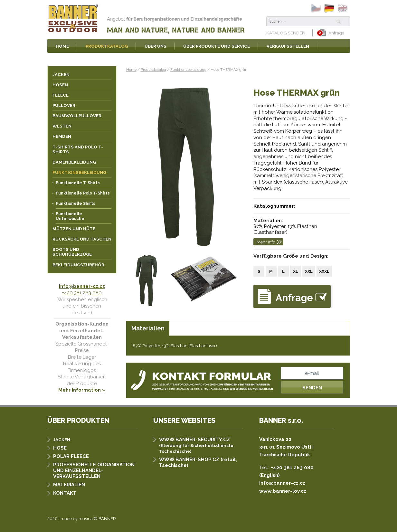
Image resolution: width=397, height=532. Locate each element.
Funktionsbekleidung (188, 70)
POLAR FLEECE (71, 456)
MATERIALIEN (69, 485)
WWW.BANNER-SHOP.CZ (189, 460)
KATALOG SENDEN (286, 33)
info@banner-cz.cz (82, 286)
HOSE (60, 448)
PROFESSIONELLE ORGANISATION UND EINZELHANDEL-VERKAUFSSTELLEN (94, 470)
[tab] (148, 328)
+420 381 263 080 (82, 293)
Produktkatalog (153, 70)
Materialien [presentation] (148, 328)
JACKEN (62, 440)
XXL (309, 271)
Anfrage (332, 33)
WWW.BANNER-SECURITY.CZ (194, 440)
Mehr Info (266, 242)
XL (296, 271)
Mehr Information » (82, 390)
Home (131, 70)
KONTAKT (65, 493)
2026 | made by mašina (70, 519)
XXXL (324, 271)
